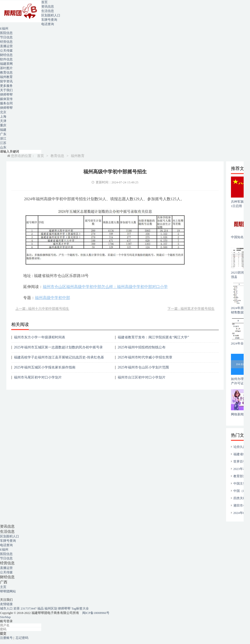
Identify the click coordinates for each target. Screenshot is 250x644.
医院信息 (6, 33)
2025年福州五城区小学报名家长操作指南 (45, 367)
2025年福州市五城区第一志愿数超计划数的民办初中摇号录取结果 (58, 349)
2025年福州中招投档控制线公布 (142, 347)
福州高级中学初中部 (52, 298)
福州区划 (51, 608)
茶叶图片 (6, 68)
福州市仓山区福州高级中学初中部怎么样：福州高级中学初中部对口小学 (105, 287)
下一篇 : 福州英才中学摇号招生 (191, 309)
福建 (3, 130)
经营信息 (6, 42)
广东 (3, 134)
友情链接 (6, 604)
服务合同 (6, 103)
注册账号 (6, 638)
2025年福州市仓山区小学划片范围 (143, 367)
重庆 (3, 125)
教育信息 (6, 72)
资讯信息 (48, 6)
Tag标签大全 (80, 608)
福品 (41, 608)
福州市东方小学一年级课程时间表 (40, 337)
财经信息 (6, 55)
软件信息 (6, 59)
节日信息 (6, 37)
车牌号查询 (49, 20)
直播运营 (6, 46)
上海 (3, 117)
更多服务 (6, 86)
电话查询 (48, 24)
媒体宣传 (6, 99)
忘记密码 (22, 638)
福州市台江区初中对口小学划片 (142, 377)
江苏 (3, 143)
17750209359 (9, 642)
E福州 (4, 28)
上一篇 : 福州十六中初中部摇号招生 (42, 309)
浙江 (3, 139)
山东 (3, 147)
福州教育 (6, 77)
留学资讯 (6, 81)
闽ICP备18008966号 (96, 613)
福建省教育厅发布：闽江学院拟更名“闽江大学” (153, 337)
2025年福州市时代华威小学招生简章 (145, 357)
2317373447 (29, 608)
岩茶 (17, 608)
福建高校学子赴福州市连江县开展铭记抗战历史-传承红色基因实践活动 (59, 359)
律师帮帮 (6, 94)
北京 (3, 112)
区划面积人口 (51, 15)
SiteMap (5, 617)
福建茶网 (6, 64)
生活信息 (48, 11)
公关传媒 (6, 50)
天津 (3, 121)
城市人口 (7, 608)
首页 (44, 2)
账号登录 (6, 621)
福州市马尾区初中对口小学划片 (38, 377)
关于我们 (6, 90)
